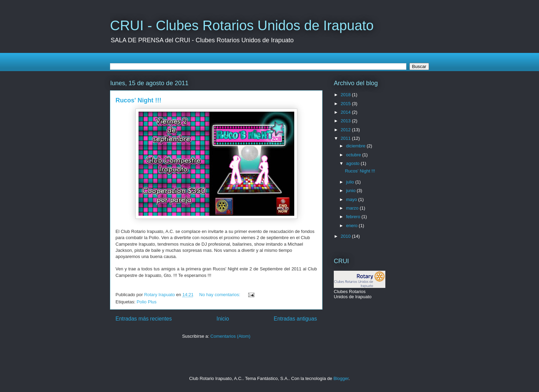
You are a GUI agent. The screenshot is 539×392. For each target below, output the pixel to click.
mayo (352, 199)
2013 (346, 121)
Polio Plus (146, 302)
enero (353, 226)
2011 (346, 138)
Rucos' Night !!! (138, 100)
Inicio (223, 319)
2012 (346, 130)
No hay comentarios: (221, 295)
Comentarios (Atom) (230, 336)
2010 (346, 236)
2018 (346, 95)
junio (351, 191)
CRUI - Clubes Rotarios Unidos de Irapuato (242, 25)
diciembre (356, 146)
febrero (354, 217)
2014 (346, 112)
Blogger (341, 378)
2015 (346, 104)
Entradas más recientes (144, 319)
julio (351, 182)
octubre (354, 155)
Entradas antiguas (295, 319)
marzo (353, 208)
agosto (354, 163)
